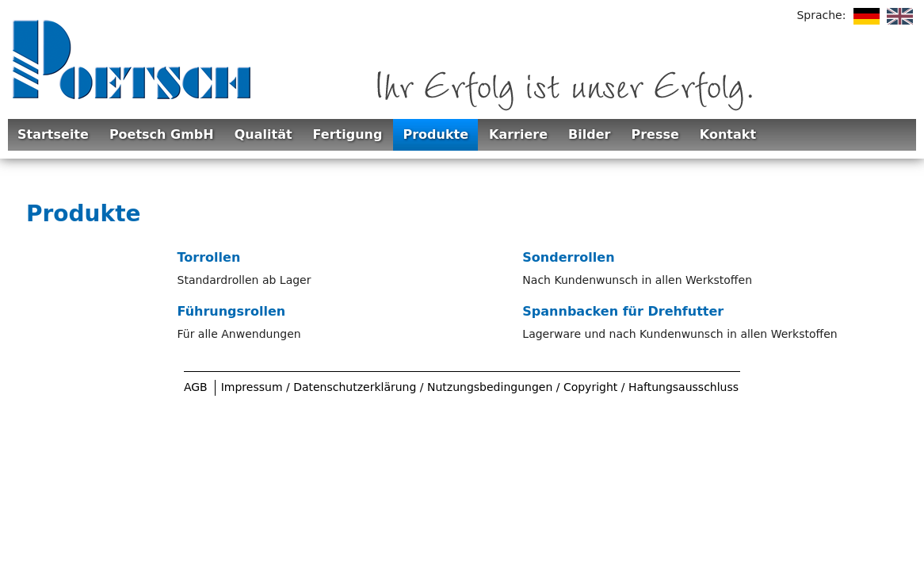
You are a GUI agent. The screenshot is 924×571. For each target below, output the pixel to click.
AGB (196, 387)
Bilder (589, 134)
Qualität (263, 134)
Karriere (518, 134)
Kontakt (728, 134)
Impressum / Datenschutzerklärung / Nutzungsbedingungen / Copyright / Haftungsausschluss (480, 387)
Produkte (435, 134)
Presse (655, 134)
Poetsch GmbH (162, 134)
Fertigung (348, 134)
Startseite (53, 134)
